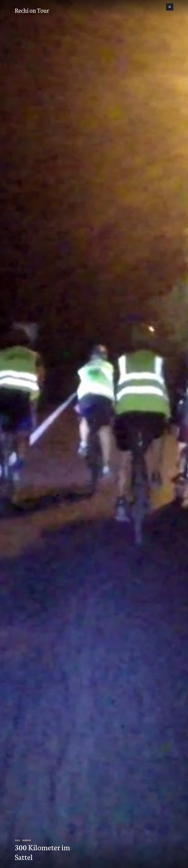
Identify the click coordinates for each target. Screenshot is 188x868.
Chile (18, 841)
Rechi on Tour (32, 10)
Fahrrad (27, 841)
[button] (170, 7)
